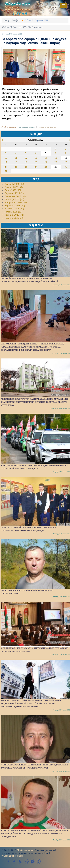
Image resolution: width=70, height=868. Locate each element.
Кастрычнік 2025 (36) (16, 203)
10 (6, 158)
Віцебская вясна (25, 850)
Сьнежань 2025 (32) (15, 196)
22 (56, 162)
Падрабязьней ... (47, 127)
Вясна (20, 13)
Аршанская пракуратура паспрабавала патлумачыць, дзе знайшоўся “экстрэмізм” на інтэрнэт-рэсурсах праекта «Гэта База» (35, 402)
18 (16, 162)
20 (36, 162)
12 (26, 158)
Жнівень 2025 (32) (14, 209)
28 (46, 167)
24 (6, 167)
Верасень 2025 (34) (15, 206)
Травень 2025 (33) (14, 218)
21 (46, 162)
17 (6, 162)
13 (36, 158)
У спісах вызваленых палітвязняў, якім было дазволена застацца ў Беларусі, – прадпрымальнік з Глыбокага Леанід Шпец (34, 833)
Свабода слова (27, 127)
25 (16, 167)
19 (26, 162)
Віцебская (18, 4)
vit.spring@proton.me (12, 856)
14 (46, 158)
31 (6, 171)
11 (16, 158)
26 (26, 167)
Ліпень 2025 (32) (13, 212)
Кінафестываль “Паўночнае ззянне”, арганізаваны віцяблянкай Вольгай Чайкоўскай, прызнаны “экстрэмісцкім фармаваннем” (31, 703)
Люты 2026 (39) (13, 190)
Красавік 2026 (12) (14, 184)
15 (56, 158)
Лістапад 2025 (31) (14, 200)
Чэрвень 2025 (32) (14, 215)
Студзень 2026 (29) (15, 193)
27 (36, 167)
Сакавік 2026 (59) (14, 187)
